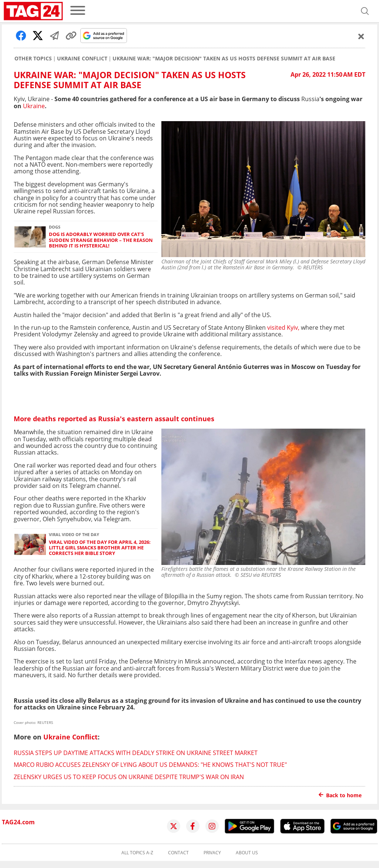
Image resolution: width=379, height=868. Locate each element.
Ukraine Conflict (82, 59)
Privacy (212, 853)
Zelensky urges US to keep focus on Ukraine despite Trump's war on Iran (129, 777)
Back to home (340, 795)
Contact (178, 853)
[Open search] (365, 11)
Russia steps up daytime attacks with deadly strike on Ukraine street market (136, 753)
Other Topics (33, 59)
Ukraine (34, 106)
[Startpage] (33, 11)
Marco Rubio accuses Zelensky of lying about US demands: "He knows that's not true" (150, 765)
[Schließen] (361, 36)
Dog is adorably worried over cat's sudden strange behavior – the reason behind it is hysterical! (101, 240)
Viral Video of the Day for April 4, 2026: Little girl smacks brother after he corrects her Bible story (100, 548)
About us (247, 853)
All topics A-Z (137, 853)
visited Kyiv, (283, 327)
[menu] (78, 11)
